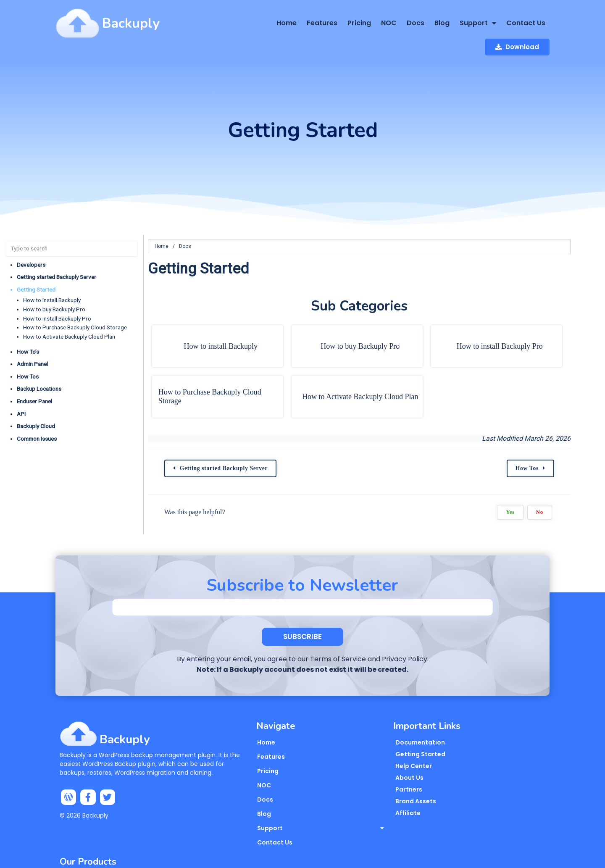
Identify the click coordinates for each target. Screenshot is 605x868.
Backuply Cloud (36, 401)
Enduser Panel (34, 376)
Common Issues (37, 414)
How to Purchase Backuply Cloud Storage (75, 302)
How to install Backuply (52, 275)
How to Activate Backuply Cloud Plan (69, 312)
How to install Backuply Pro (57, 293)
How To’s (28, 326)
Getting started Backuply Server (57, 252)
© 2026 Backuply (84, 795)
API (21, 389)
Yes (541, 487)
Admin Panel (32, 339)
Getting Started (36, 265)
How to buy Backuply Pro (54, 284)
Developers (31, 239)
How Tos (28, 352)
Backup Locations (39, 364)
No (570, 487)
